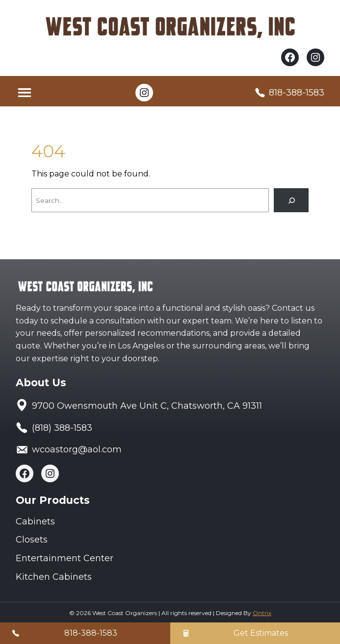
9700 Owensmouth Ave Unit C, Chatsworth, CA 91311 (147, 406)
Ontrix (262, 613)
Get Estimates (261, 633)
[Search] (291, 200)
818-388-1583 (297, 93)
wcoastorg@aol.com (77, 449)
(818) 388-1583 (62, 428)
